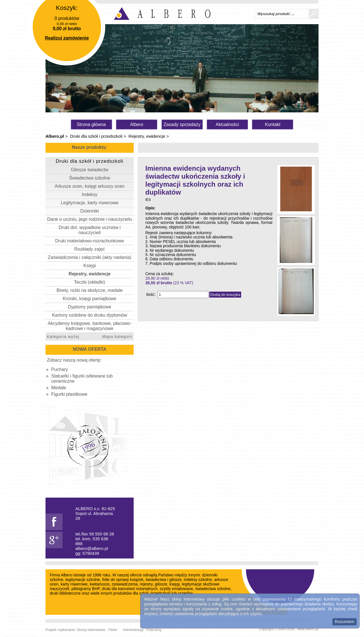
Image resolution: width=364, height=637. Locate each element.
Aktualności (227, 124)
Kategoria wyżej (63, 337)
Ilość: (151, 294)
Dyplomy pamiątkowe (90, 307)
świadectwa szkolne (213, 589)
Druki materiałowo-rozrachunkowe (90, 241)
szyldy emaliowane (177, 589)
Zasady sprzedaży (182, 124)
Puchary (60, 369)
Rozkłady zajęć (90, 249)
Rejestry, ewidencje (147, 136)
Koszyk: (67, 8)
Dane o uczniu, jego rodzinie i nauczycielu (90, 219)
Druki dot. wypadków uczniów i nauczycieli (90, 230)
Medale (59, 388)
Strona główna (91, 124)
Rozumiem (345, 622)
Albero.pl (55, 136)
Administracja (133, 630)
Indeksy (89, 194)
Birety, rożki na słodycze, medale (90, 290)
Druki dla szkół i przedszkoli (96, 136)
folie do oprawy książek (123, 580)
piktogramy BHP (85, 589)
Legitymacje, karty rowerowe (90, 203)
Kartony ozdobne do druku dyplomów (90, 315)
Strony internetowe (91, 630)
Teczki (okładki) (89, 282)
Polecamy (154, 630)
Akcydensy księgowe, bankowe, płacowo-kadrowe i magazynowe (90, 326)
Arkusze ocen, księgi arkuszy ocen (89, 186)
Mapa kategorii (117, 337)
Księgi (90, 266)
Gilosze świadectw (90, 170)
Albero (136, 124)
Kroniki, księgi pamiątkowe (90, 299)
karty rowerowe (74, 584)
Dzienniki (90, 211)
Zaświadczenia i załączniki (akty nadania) (89, 257)
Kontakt (273, 124)
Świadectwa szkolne (90, 178)
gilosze (161, 584)
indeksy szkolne (198, 580)
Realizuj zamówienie (67, 38)
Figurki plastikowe (69, 394)
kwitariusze (100, 584)
